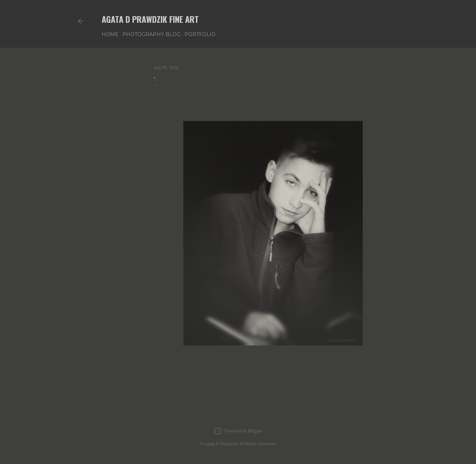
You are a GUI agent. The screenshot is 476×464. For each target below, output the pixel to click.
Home (110, 34)
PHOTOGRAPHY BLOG (151, 34)
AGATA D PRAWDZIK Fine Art (150, 19)
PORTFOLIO (200, 34)
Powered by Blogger (238, 431)
